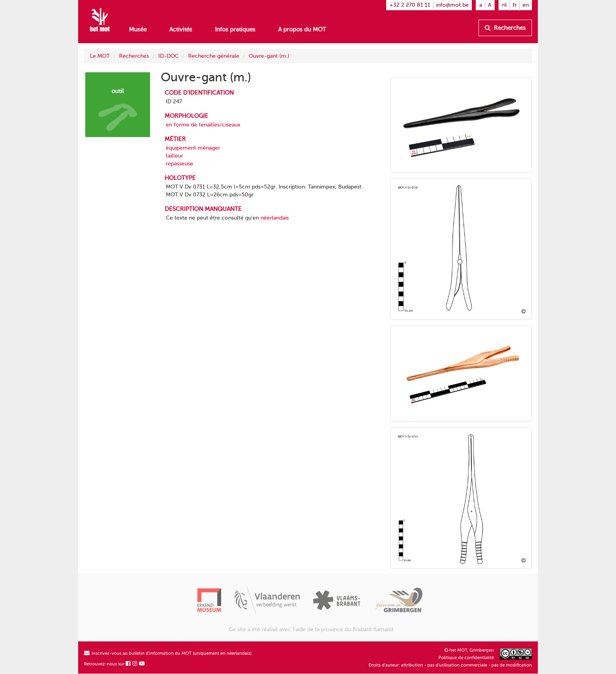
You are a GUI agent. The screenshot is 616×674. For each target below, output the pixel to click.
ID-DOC (169, 56)
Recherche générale (214, 56)
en (526, 5)
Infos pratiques (235, 29)
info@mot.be (452, 5)
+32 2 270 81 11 (410, 5)
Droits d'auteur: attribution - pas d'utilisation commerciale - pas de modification (450, 665)
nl (504, 5)
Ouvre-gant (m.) (269, 56)
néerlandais (275, 218)
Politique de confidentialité (466, 658)
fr (515, 5)
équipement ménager (193, 148)
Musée (138, 29)
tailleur (174, 156)
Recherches (505, 28)
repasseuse (180, 164)
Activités (181, 29)
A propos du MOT (302, 29)
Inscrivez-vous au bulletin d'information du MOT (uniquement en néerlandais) (168, 653)
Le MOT (100, 56)
